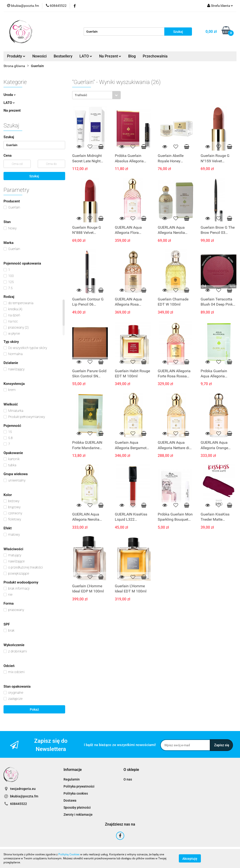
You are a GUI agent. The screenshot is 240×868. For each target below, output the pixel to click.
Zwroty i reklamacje (78, 815)
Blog (132, 56)
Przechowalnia (155, 56)
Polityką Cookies (69, 854)
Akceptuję (190, 859)
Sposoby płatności (77, 807)
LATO (86, 56)
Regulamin (72, 779)
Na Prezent (110, 56)
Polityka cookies (76, 793)
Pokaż (34, 709)
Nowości (39, 56)
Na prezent (12, 110)
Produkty (16, 56)
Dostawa (70, 800)
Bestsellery (63, 56)
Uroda (10, 95)
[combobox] (96, 95)
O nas (128, 779)
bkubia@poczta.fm (24, 796)
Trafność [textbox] (81, 95)
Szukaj (34, 176)
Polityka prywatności (79, 786)
